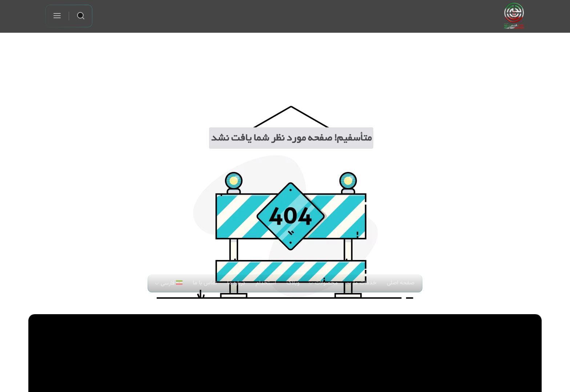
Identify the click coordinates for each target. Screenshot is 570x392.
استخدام (266, 283)
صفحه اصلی (401, 283)
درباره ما (236, 283)
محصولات (326, 283)
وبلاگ (293, 283)
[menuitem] (169, 283)
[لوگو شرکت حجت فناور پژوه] (514, 16)
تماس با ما (205, 283)
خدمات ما (365, 283)
